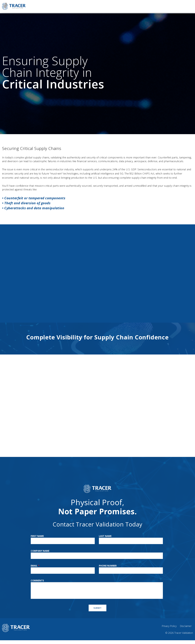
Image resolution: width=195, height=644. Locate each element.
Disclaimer (186, 626)
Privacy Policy (169, 626)
